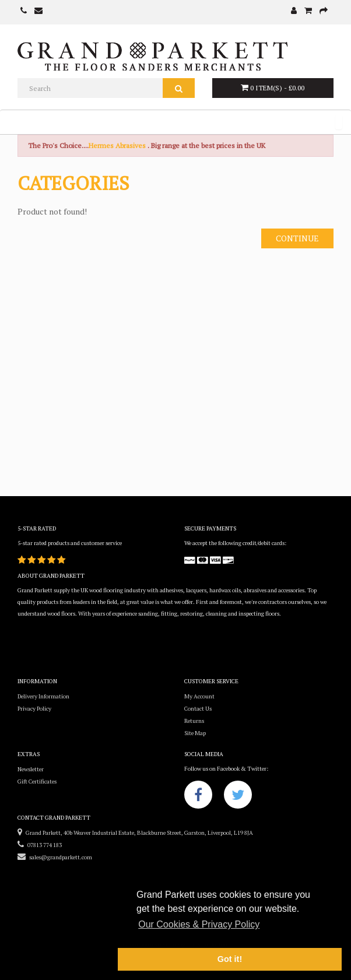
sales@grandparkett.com (55, 857)
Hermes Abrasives (117, 145)
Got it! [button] (230, 959)
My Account (199, 696)
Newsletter (31, 769)
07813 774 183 (40, 845)
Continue (297, 238)
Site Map (195, 733)
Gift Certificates (37, 781)
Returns (194, 721)
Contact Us (198, 709)
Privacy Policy (34, 709)
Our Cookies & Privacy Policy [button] (199, 924)
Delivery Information (43, 696)
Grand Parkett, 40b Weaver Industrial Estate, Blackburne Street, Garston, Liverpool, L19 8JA (135, 833)
